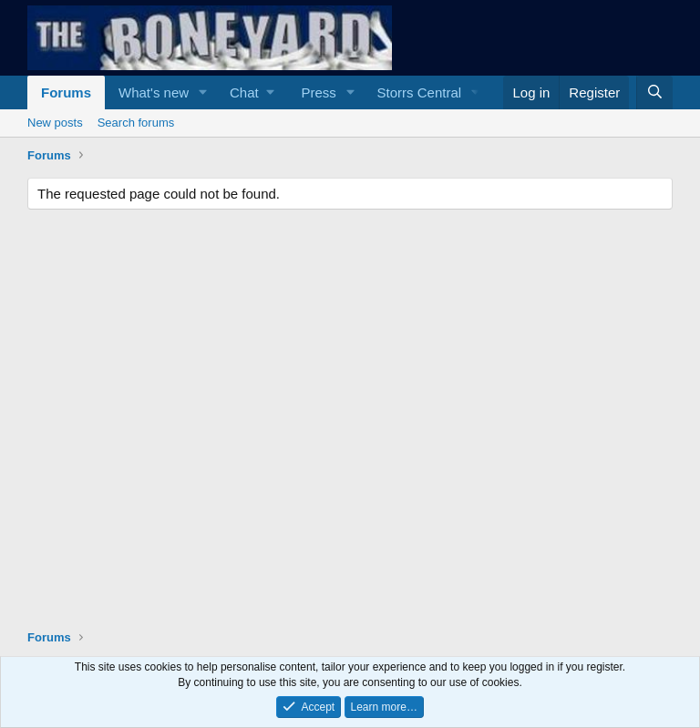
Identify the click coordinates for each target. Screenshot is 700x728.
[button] (203, 92)
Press (318, 92)
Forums (66, 92)
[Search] (654, 92)
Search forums (136, 123)
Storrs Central (420, 92)
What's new (154, 92)
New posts (55, 123)
